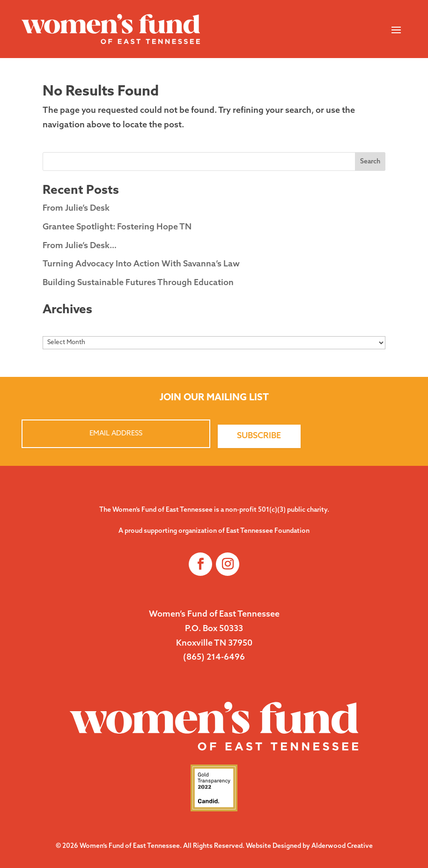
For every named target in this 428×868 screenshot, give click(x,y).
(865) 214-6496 (214, 658)
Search (370, 162)
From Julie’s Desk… (80, 246)
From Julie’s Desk (76, 209)
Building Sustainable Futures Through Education (138, 283)
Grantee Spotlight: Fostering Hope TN (117, 227)
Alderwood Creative (342, 846)
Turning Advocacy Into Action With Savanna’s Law (141, 264)
